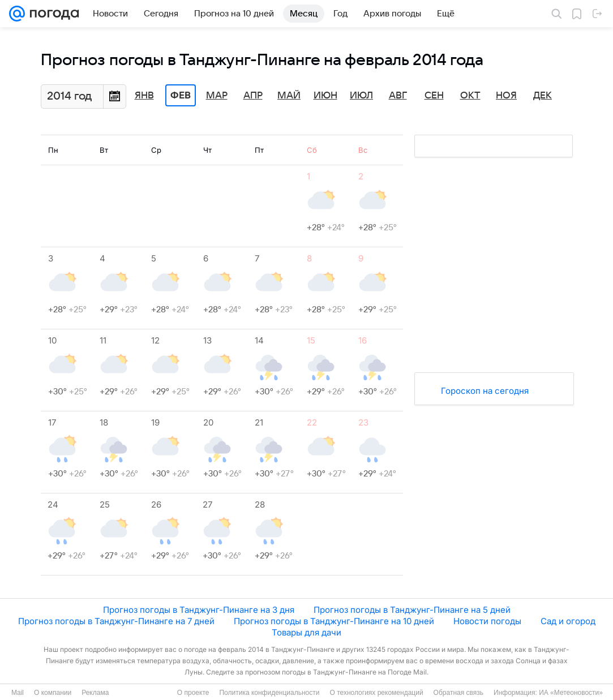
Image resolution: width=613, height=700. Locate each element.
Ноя (506, 96)
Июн (325, 96)
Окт (470, 96)
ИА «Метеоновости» (571, 693)
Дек (543, 96)
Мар (217, 96)
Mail (18, 693)
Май (289, 96)
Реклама (95, 693)
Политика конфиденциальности (269, 693)
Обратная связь (458, 693)
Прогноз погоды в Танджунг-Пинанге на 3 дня (199, 610)
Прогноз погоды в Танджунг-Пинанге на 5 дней (412, 610)
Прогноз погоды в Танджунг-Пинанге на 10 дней (334, 621)
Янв (144, 96)
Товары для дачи (306, 632)
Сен (434, 96)
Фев (181, 96)
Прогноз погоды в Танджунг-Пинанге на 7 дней (116, 621)
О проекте (193, 693)
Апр (253, 96)
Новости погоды (487, 621)
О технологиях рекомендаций (376, 693)
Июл (361, 96)
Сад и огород (568, 621)
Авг (398, 96)
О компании (53, 693)
